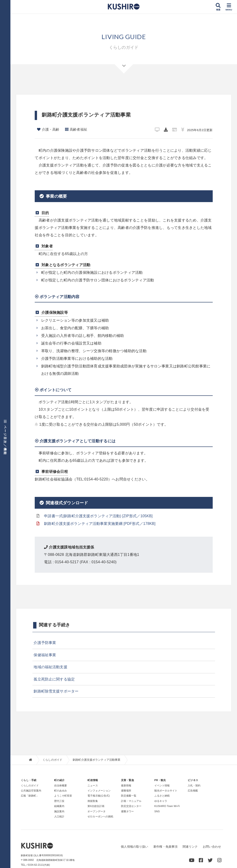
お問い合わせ (212, 847)
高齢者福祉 (79, 129)
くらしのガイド (53, 760)
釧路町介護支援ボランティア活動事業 (97, 760)
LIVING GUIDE (124, 37)
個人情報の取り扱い (134, 847)
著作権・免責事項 (165, 847)
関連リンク (190, 847)
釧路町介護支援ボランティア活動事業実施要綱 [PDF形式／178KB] (100, 524)
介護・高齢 (51, 129)
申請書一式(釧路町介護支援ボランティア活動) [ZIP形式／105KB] (99, 516)
